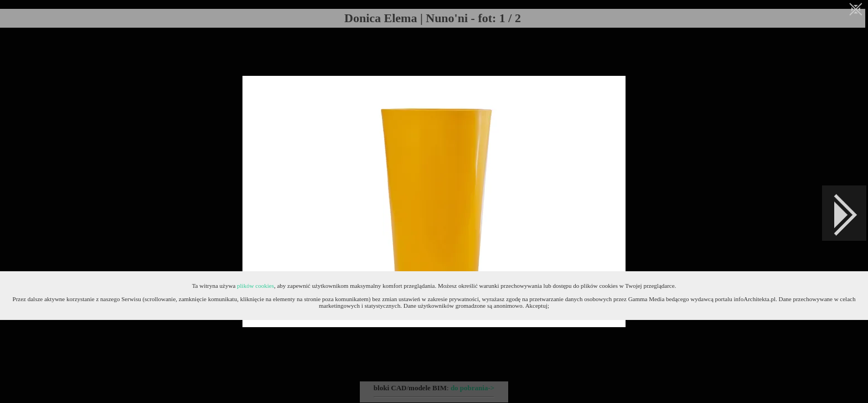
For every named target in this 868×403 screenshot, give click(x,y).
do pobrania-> (472, 388)
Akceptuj (536, 306)
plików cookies (255, 286)
